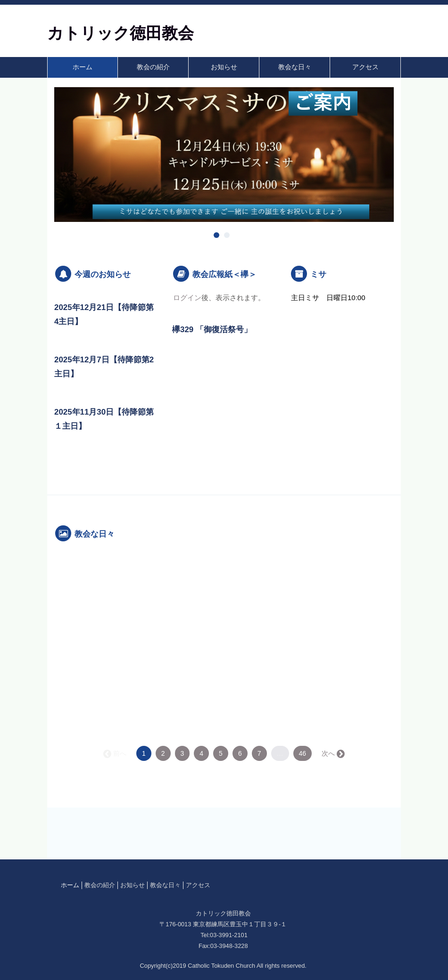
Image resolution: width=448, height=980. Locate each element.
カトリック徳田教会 (120, 33)
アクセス (365, 67)
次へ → (332, 753)
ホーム (83, 67)
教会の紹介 (153, 67)
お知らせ (224, 67)
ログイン (187, 298)
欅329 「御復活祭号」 (212, 330)
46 (303, 753)
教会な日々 (295, 67)
